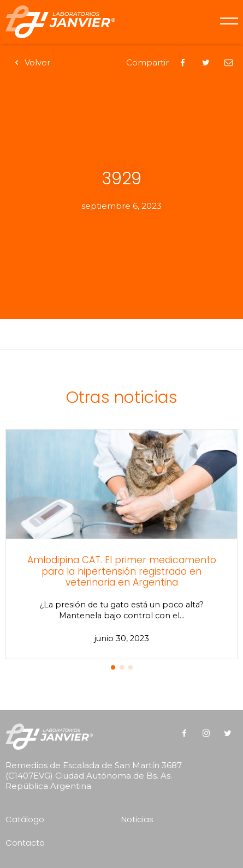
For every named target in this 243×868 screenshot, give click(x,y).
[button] (113, 667)
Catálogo (25, 819)
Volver (31, 62)
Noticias (137, 819)
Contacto (25, 843)
